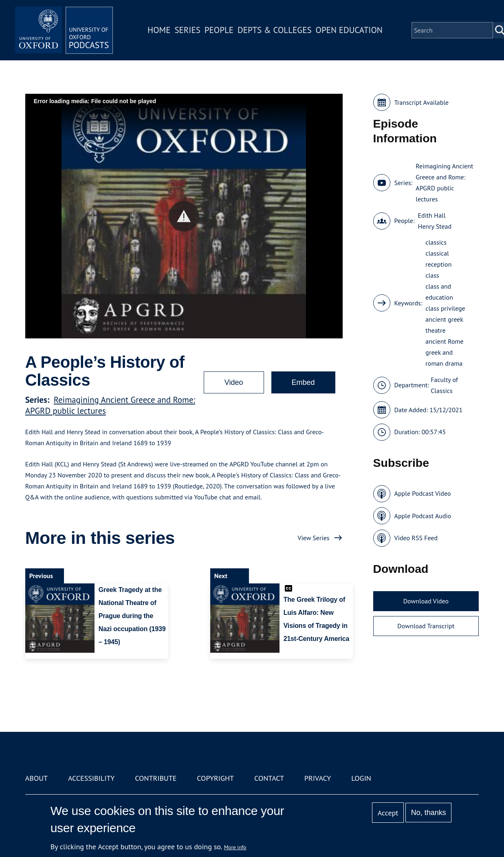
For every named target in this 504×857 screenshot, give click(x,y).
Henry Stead (435, 226)
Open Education (349, 30)
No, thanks (429, 813)
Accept (388, 813)
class (432, 275)
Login (361, 778)
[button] (184, 216)
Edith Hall (431, 215)
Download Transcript (426, 626)
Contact (269, 778)
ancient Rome (444, 341)
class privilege (445, 308)
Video (234, 382)
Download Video (426, 601)
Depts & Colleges (275, 30)
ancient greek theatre (444, 325)
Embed (303, 382)
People (219, 30)
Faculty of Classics (444, 385)
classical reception (438, 259)
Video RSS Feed (416, 538)
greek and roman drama (444, 358)
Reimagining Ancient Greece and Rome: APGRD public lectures (444, 182)
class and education (439, 292)
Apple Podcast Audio (423, 516)
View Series (313, 538)
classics (436, 242)
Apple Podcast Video (423, 493)
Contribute (156, 778)
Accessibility (91, 778)
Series (187, 30)
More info (235, 847)
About (36, 778)
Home (159, 30)
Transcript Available (422, 102)
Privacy (318, 778)
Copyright (215, 778)
